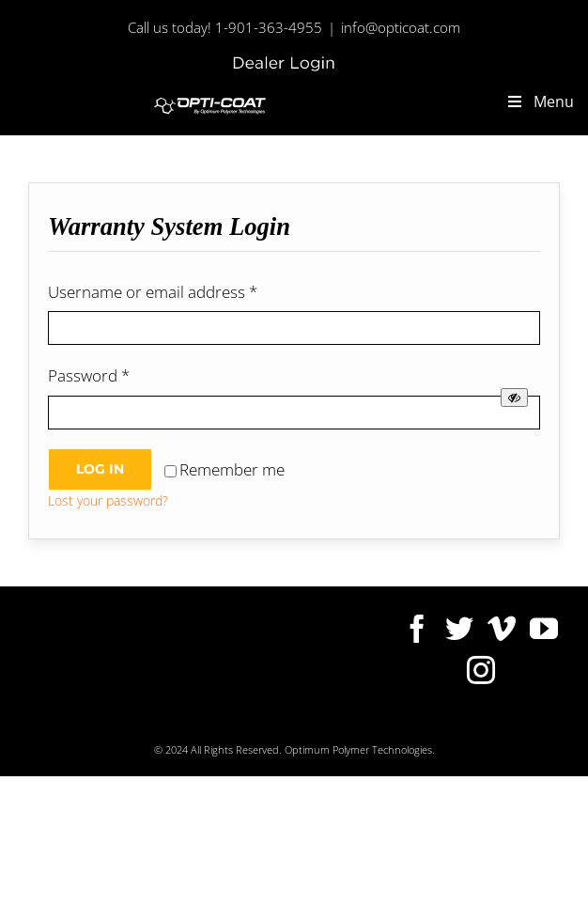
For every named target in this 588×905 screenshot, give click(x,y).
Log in (100, 469)
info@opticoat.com (401, 27)
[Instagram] (481, 670)
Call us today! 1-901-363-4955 (225, 27)
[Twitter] (459, 629)
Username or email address (153, 292)
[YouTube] (544, 629)
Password (89, 375)
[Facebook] (417, 629)
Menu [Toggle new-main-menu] (540, 101)
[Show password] (514, 398)
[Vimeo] (502, 629)
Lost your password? (108, 500)
